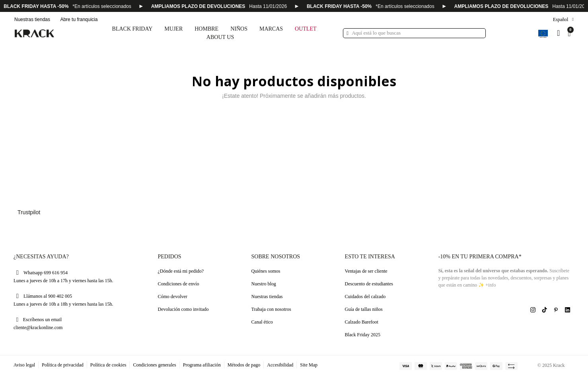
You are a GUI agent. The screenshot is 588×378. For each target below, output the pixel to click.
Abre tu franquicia (79, 19)
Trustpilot (29, 212)
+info (491, 285)
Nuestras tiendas (32, 19)
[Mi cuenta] (558, 33)
